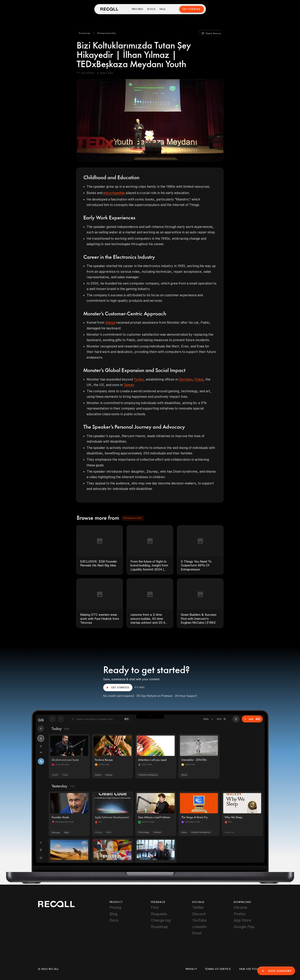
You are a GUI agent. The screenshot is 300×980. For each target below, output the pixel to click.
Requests (159, 914)
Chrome (240, 907)
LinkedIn (199, 927)
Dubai (199, 379)
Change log (161, 920)
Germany (186, 379)
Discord (199, 914)
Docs (151, 9)
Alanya (110, 322)
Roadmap (159, 927)
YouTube (199, 920)
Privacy (191, 969)
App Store (242, 920)
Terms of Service (218, 969)
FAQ (163, 9)
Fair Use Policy (251, 969)
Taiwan (129, 385)
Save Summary (276, 971)
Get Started (191, 9)
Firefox (240, 914)
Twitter (198, 907)
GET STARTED (118, 688)
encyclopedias (114, 193)
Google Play (244, 927)
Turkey (139, 379)
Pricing (138, 9)
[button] (85, 33)
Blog (113, 914)
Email (197, 933)
